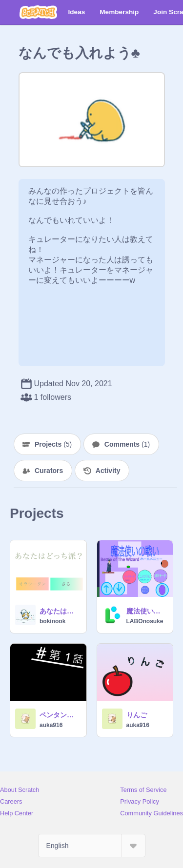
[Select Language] (92, 846)
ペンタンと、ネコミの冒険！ (60, 715)
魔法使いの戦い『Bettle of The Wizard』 (147, 611)
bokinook (52, 621)
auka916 (51, 725)
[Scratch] (38, 12)
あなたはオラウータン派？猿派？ (60, 611)
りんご (137, 715)
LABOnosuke (145, 621)
